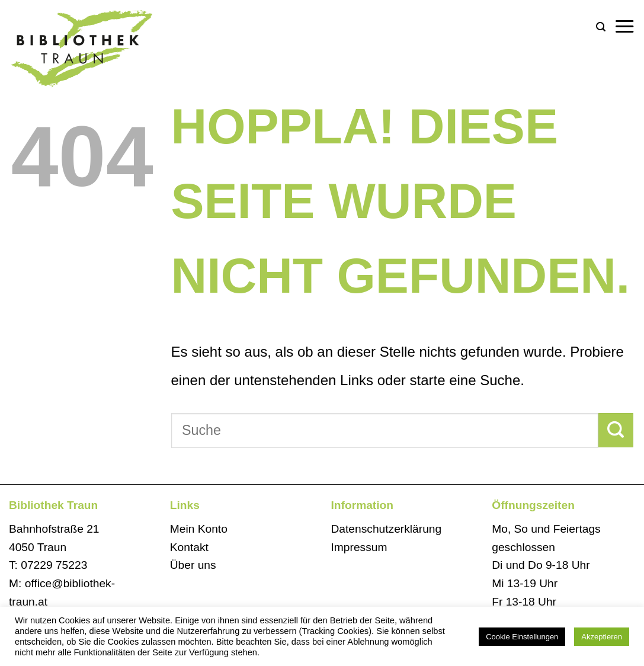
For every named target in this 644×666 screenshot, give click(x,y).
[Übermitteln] (616, 430)
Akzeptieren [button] (602, 637)
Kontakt (189, 547)
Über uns (193, 565)
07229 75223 (54, 565)
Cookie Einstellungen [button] (522, 637)
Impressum (359, 547)
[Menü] (624, 27)
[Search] (601, 27)
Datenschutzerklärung (387, 529)
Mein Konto (199, 529)
